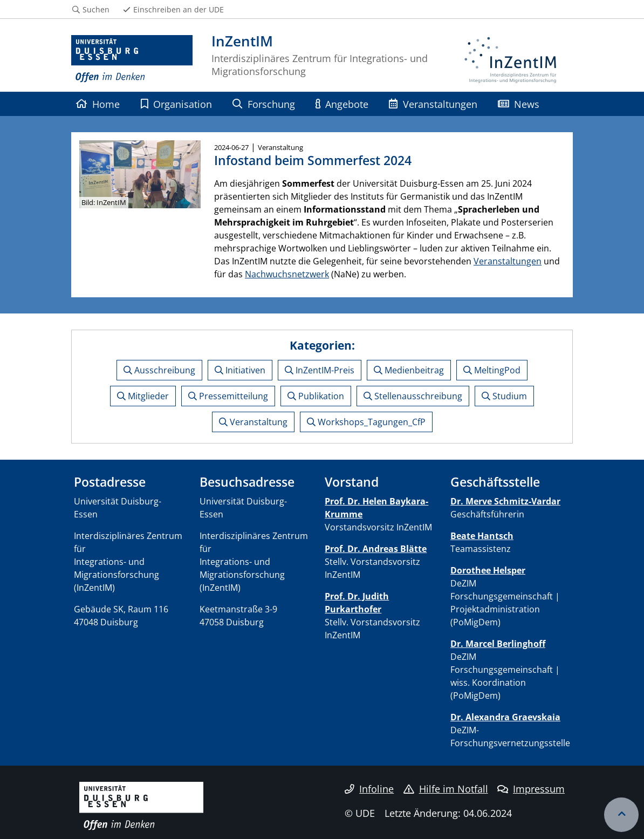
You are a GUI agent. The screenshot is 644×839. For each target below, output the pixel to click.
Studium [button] (504, 396)
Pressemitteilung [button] (228, 396)
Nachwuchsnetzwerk (287, 274)
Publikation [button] (316, 396)
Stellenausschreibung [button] (413, 396)
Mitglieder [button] (143, 396)
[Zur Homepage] (132, 59)
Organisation (176, 104)
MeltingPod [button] (492, 370)
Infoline (369, 789)
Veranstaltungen (433, 104)
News (519, 104)
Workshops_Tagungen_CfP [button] (366, 422)
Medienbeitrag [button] (409, 370)
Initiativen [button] (240, 370)
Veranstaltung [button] (253, 422)
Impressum (531, 789)
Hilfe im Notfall (446, 789)
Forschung (263, 104)
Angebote (342, 104)
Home (98, 104)
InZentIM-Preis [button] (320, 370)
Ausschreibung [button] (159, 370)
